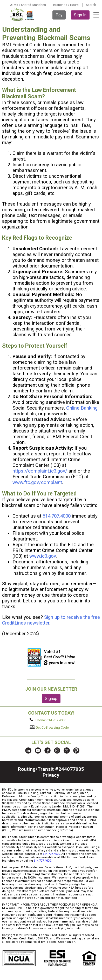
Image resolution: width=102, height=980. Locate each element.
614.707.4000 (57, 516)
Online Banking (82, 408)
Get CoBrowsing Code (49, 727)
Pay (59, 15)
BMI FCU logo (23, 15)
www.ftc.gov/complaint (37, 482)
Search (91, 5)
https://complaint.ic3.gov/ (40, 471)
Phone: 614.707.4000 (48, 720)
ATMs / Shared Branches (28, 5)
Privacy (51, 775)
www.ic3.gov (43, 556)
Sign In (80, 15)
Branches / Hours (66, 5)
